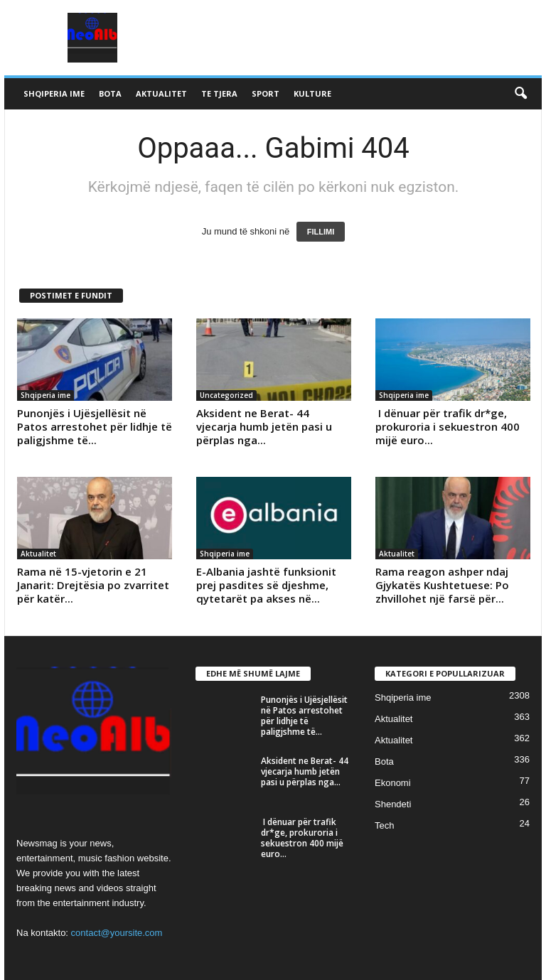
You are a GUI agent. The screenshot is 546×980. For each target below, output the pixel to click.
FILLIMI (321, 232)
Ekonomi (393, 783)
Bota (110, 93)
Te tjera (219, 93)
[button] (520, 94)
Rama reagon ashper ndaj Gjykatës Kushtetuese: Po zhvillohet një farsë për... (442, 585)
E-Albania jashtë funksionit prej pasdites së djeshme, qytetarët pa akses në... (266, 585)
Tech (384, 825)
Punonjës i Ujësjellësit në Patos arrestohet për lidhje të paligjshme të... (95, 426)
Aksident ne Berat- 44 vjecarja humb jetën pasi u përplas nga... (264, 426)
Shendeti (393, 804)
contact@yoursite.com (117, 933)
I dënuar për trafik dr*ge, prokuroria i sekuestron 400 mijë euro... (448, 426)
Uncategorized (226, 395)
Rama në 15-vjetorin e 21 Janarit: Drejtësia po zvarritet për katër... (93, 585)
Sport (266, 93)
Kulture (312, 93)
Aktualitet (161, 93)
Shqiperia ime (54, 93)
